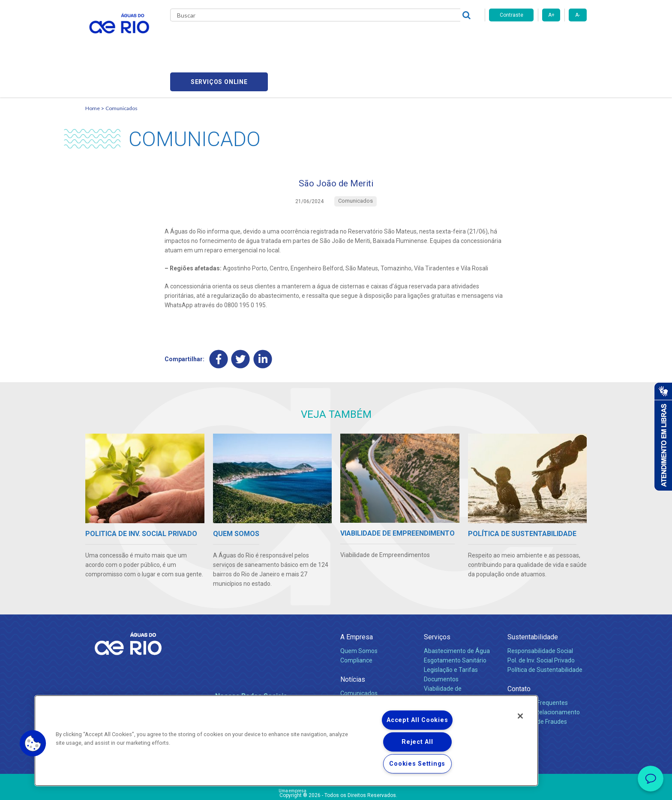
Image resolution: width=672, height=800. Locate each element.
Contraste (511, 15)
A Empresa (357, 599)
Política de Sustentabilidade (545, 632)
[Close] (520, 716)
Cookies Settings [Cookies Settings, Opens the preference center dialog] (417, 764)
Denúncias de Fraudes (537, 683)
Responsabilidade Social (540, 613)
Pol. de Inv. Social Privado (541, 622)
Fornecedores (386, 39)
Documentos (441, 641)
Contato (519, 651)
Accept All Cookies (417, 720)
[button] (33, 743)
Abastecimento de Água (457, 613)
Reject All (417, 742)
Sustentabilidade (533, 599)
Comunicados (121, 67)
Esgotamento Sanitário (455, 622)
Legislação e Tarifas (451, 632)
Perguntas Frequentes (538, 665)
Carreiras (346, 39)
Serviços (437, 599)
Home (93, 67)
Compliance (356, 622)
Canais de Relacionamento (544, 674)
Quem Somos (359, 613)
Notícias (353, 641)
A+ (551, 15)
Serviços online (538, 39)
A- (577, 15)
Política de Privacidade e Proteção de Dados (336, 787)
